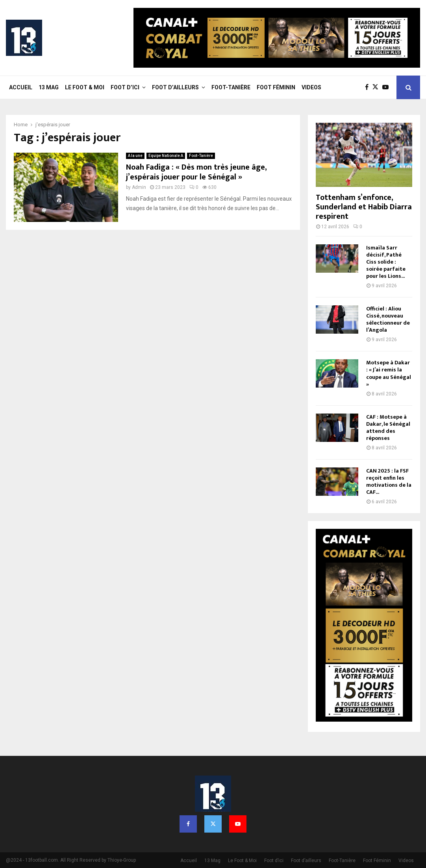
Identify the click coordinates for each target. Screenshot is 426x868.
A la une (135, 156)
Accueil (21, 87)
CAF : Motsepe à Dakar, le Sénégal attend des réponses (388, 428)
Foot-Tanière (231, 87)
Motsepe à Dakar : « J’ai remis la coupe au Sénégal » (389, 373)
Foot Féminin (276, 87)
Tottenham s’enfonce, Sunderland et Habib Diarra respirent (364, 207)
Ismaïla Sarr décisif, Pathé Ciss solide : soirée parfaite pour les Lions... (386, 262)
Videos (311, 87)
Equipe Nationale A (166, 156)
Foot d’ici (125, 87)
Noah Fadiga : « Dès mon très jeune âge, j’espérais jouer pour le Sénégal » (196, 172)
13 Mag (49, 87)
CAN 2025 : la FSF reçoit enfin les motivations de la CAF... (389, 481)
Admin (139, 187)
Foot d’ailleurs (175, 87)
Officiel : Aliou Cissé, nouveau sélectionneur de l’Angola (388, 319)
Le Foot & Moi (85, 87)
